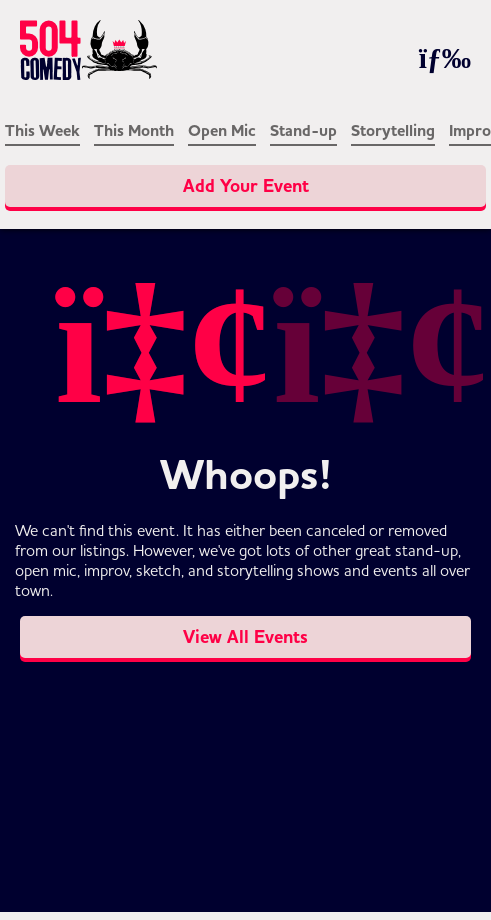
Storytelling (393, 131)
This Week (42, 131)
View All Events (245, 637)
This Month (134, 131)
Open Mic (222, 131)
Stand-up (303, 131)
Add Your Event (246, 186)
